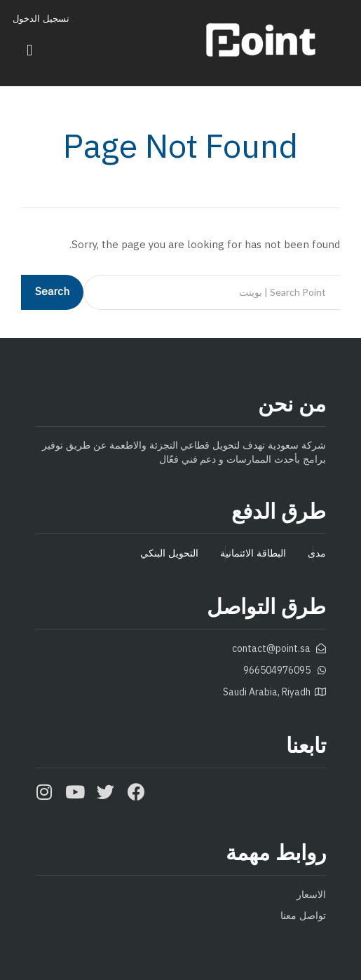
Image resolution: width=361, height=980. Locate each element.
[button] (30, 50)
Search (52, 292)
